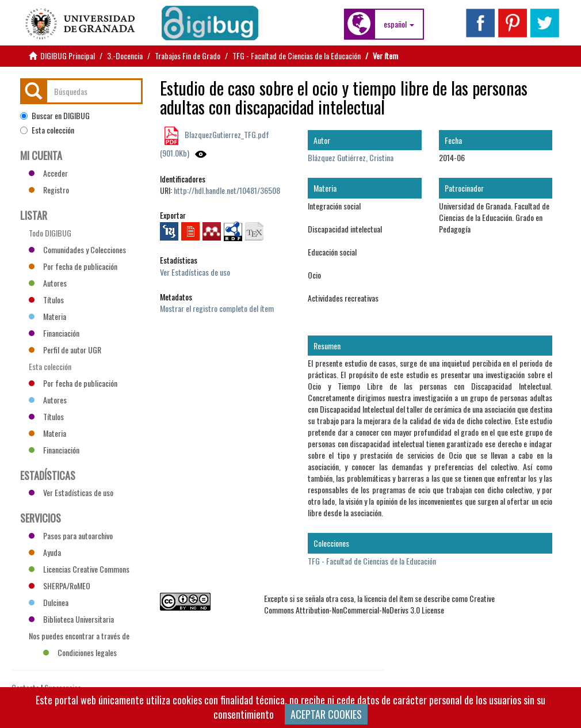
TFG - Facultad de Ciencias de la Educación (297, 56)
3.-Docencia (125, 56)
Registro (49, 190)
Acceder (48, 173)
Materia (47, 316)
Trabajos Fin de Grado (188, 56)
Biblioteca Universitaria (71, 619)
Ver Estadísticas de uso (195, 272)
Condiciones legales (80, 652)
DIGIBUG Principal (68, 56)
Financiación (54, 333)
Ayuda (45, 552)
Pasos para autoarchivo (71, 535)
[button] (399, 24)
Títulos (46, 300)
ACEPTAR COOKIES (326, 714)
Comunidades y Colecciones (77, 249)
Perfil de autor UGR (65, 350)
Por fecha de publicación (73, 266)
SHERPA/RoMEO (60, 586)
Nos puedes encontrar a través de (79, 637)
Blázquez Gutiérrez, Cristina (351, 157)
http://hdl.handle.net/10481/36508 (227, 190)
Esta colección (47, 130)
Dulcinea (49, 602)
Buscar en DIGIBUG (55, 116)
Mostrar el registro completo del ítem (217, 308)
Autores (48, 283)
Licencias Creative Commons (79, 569)
